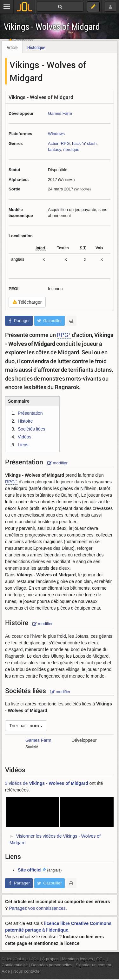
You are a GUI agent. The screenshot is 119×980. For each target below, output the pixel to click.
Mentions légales (77, 959)
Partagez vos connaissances (37, 908)
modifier (57, 463)
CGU (101, 959)
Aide (6, 971)
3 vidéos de (47, 783)
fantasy (54, 149)
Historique (36, 47)
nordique (71, 149)
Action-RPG (59, 143)
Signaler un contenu (94, 965)
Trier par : (26, 726)
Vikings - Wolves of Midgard (52, 26)
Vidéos (25, 437)
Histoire (25, 421)
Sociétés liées (31, 429)
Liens (23, 445)
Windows (56, 134)
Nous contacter (27, 971)
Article (12, 47)
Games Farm (60, 113)
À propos (50, 959)
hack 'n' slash (84, 143)
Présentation (30, 413)
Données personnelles (52, 965)
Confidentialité (15, 965)
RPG (63, 335)
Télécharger (27, 302)
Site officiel (30, 870)
